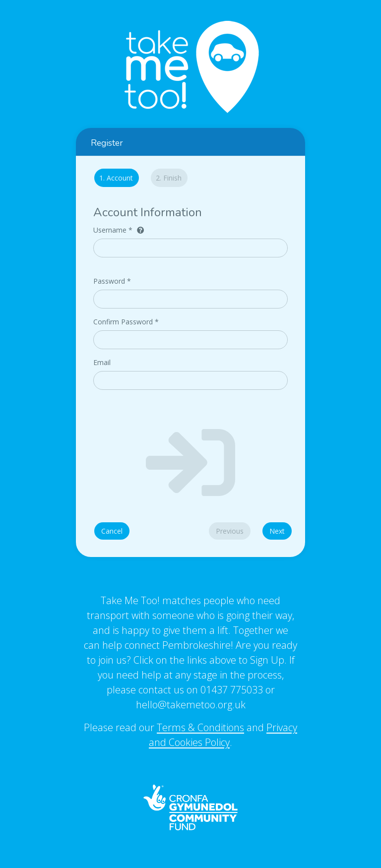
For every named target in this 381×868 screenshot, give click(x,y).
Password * (112, 281)
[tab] (114, 180)
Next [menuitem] (277, 531)
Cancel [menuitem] (112, 531)
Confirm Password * (126, 322)
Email (102, 362)
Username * (119, 230)
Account (114, 178)
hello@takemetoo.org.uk (191, 705)
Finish (169, 178)
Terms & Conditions (200, 727)
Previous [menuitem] (230, 531)
